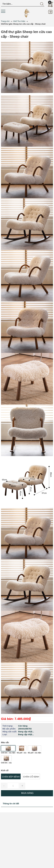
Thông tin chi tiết (11, 804)
